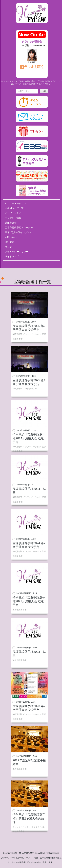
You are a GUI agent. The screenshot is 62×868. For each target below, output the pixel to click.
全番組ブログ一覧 (14, 208)
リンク (8, 247)
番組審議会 (11, 223)
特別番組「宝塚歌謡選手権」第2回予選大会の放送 (29, 818)
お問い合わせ (12, 237)
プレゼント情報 (13, 218)
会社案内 (10, 242)
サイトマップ (12, 256)
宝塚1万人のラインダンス (18, 232)
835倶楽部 (17, 334)
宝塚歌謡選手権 (30, 389)
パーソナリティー (14, 213)
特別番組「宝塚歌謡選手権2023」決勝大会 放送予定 (29, 601)
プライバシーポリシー (17, 252)
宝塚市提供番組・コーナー (19, 228)
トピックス (37, 827)
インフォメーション (15, 203)
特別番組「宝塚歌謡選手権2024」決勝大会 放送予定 (29, 438)
